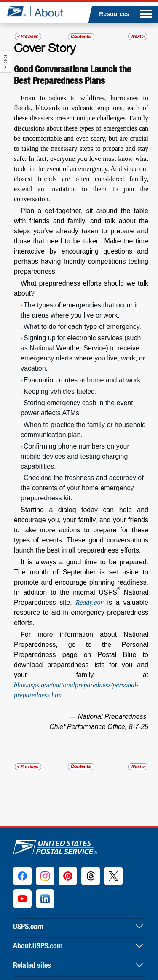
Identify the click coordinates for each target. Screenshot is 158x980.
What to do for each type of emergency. (82, 327)
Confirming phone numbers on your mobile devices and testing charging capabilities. (75, 456)
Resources (114, 14)
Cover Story (45, 48)
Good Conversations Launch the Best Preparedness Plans (72, 75)
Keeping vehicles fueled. (60, 391)
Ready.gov (89, 602)
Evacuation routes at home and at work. (83, 380)
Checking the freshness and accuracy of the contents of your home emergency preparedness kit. (82, 488)
